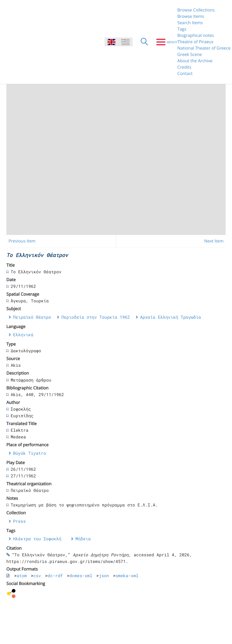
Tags (182, 29)
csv (37, 576)
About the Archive (195, 61)
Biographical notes (196, 36)
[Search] (144, 42)
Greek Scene (190, 55)
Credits (184, 67)
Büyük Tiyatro (29, 453)
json (104, 576)
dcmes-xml (81, 576)
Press (19, 521)
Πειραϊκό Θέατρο (32, 317)
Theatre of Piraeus (195, 42)
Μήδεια (83, 539)
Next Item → (217, 241)
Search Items (190, 23)
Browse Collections (196, 10)
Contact (185, 74)
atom (22, 576)
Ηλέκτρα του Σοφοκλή (37, 539)
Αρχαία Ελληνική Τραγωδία (171, 317)
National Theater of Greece (204, 48)
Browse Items (191, 16)
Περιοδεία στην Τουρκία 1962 (96, 317)
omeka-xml (127, 576)
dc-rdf (55, 576)
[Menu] (164, 42)
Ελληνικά (23, 335)
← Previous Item (19, 241)
